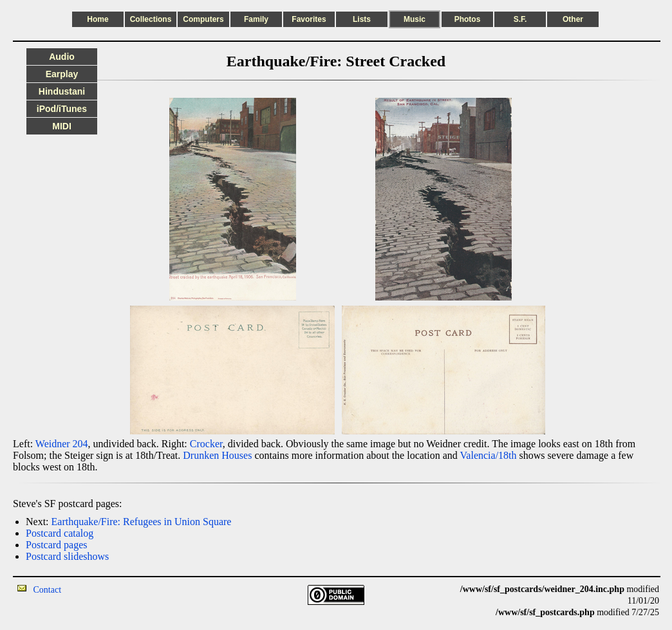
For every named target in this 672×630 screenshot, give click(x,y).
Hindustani (62, 91)
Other (573, 19)
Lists (362, 19)
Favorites (309, 19)
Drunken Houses (217, 455)
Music (415, 19)
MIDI (62, 126)
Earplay (62, 74)
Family (256, 19)
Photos (468, 19)
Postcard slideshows (67, 556)
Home (98, 19)
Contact (48, 590)
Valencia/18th (489, 455)
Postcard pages (57, 545)
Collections (151, 19)
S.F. (520, 19)
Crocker (206, 444)
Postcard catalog (60, 533)
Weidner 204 (62, 444)
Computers (203, 19)
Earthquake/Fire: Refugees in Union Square (142, 522)
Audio (62, 57)
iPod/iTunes (62, 109)
